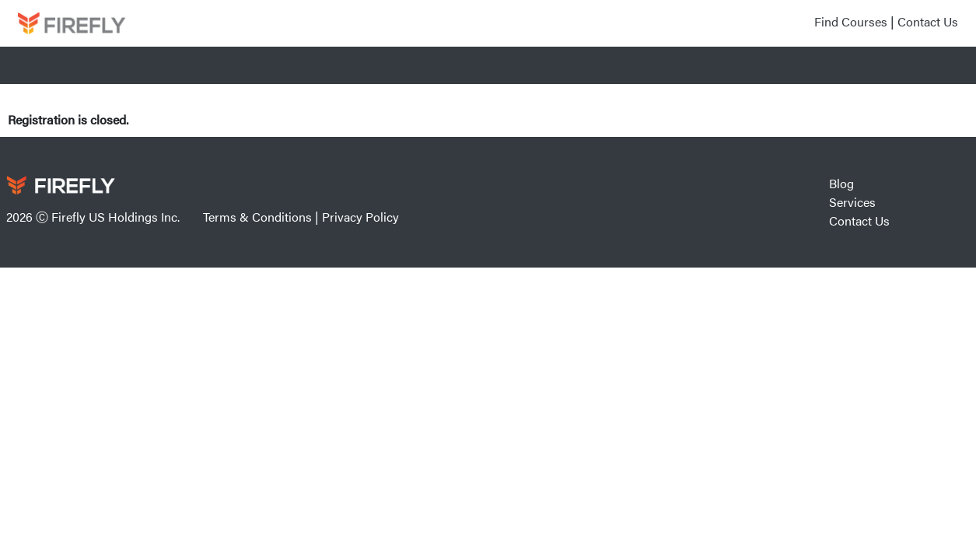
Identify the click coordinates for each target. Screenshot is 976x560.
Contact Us (928, 21)
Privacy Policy (360, 217)
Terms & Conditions (257, 217)
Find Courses (851, 21)
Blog (841, 183)
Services (852, 202)
